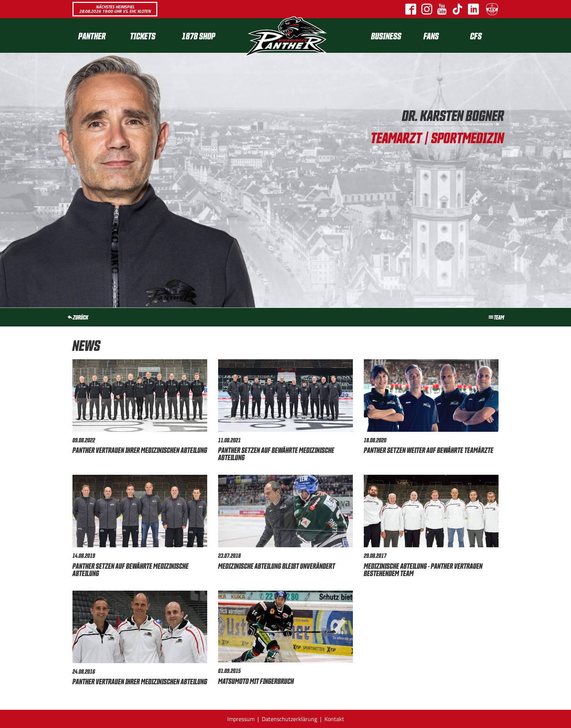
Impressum (241, 719)
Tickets (143, 36)
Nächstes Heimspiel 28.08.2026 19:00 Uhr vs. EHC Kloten (115, 9)
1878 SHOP (198, 36)
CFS (476, 36)
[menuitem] (98, 36)
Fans (431, 36)
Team (496, 317)
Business (386, 36)
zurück (78, 317)
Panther (92, 36)
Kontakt (334, 719)
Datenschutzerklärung (290, 719)
